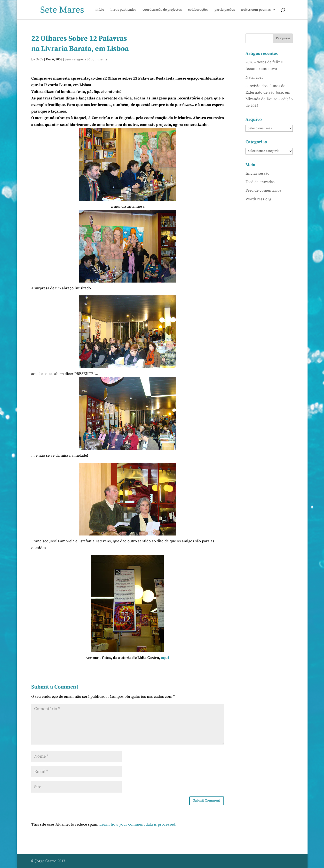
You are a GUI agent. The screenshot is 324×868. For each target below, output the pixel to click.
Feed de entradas (260, 182)
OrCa (40, 59)
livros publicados (123, 10)
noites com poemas (256, 10)
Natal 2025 (254, 77)
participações (225, 10)
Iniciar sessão (257, 173)
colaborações (198, 10)
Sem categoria (75, 59)
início (100, 10)
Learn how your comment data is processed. (138, 824)
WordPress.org (258, 199)
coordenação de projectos (162, 10)
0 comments (98, 59)
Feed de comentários (263, 190)
